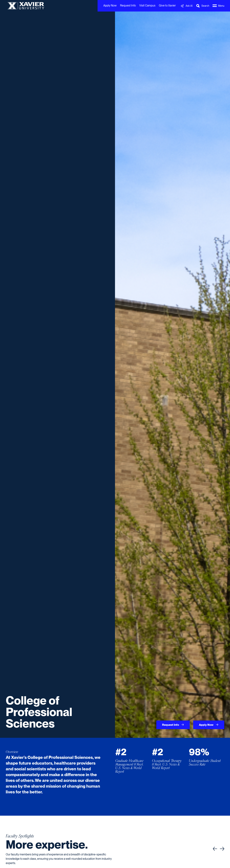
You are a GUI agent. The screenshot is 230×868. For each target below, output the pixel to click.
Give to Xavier (167, 5)
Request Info (128, 5)
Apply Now (110, 5)
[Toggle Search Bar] (203, 6)
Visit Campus (147, 5)
